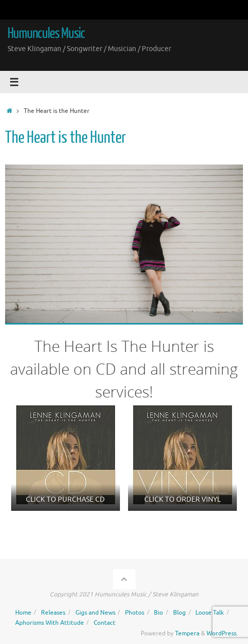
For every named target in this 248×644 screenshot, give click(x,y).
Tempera (187, 633)
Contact (105, 623)
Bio (158, 613)
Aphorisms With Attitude (50, 623)
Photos (135, 613)
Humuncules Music (46, 33)
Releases (53, 613)
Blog (179, 613)
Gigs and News (95, 613)
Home (23, 613)
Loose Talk (210, 613)
